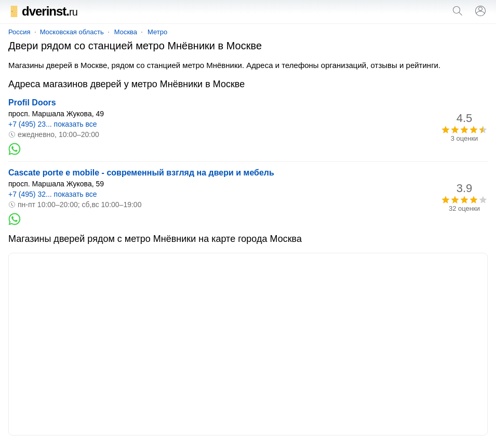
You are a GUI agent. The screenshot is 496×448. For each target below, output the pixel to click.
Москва (126, 32)
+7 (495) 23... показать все (53, 124)
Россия (19, 32)
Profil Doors (32, 103)
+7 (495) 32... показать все (53, 194)
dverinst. (43, 11)
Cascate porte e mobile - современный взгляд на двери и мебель (141, 173)
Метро (157, 32)
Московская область (72, 32)
